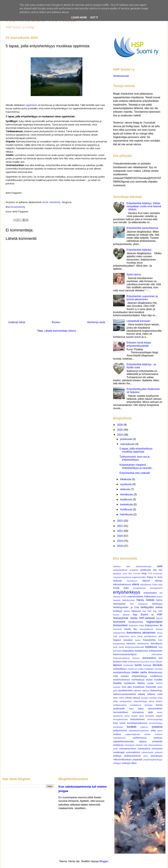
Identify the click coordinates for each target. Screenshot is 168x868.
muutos (117, 683)
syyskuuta (126, 484)
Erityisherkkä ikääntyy (139, 250)
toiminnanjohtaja (155, 719)
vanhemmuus (140, 738)
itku (135, 629)
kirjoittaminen (141, 651)
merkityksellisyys (122, 672)
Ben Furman (134, 574)
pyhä (115, 691)
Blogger (104, 861)
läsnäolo (157, 665)
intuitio (128, 629)
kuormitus (145, 662)
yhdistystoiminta (132, 756)
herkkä (127, 611)
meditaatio (149, 669)
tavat (142, 716)
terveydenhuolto (120, 719)
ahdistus (117, 566)
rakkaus (146, 691)
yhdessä (158, 752)
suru (131, 709)
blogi (144, 573)
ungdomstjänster (133, 734)
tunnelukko (118, 727)
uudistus (158, 734)
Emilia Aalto (121, 588)
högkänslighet (154, 622)
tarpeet (134, 716)
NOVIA (159, 683)
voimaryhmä (144, 749)
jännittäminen (151, 636)
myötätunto (129, 683)
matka (141, 669)
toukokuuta (127, 504)
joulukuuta (126, 439)
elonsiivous (132, 581)
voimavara (157, 749)
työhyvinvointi (120, 730)
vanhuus (158, 738)
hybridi (159, 618)
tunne (123, 723)
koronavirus (149, 658)
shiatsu (159, 701)
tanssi (160, 712)
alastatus (117, 574)
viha (145, 745)
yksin (146, 756)
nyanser (117, 687)
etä (161, 593)
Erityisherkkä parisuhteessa (142, 228)
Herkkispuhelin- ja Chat (126, 607)
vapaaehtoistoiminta (123, 741)
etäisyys (117, 597)
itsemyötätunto (146, 629)
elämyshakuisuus (122, 584)
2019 (120, 541)
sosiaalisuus (136, 705)
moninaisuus (138, 680)
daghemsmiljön (139, 577)
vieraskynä (129, 745)
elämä (136, 584)
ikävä (142, 625)
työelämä (157, 727)
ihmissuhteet (120, 625)
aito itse (158, 570)
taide (150, 712)
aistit (160, 566)
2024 (120, 435)
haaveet (117, 600)
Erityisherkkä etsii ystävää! (135, 473)
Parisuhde (151, 687)
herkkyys (118, 611)
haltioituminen (129, 600)
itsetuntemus (134, 633)
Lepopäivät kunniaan (138, 321)
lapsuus (118, 665)
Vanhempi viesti (96, 322)
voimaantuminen (128, 749)
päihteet (138, 691)
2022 (120, 526)
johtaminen (124, 636)
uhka (153, 730)
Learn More (79, 18)
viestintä (139, 745)
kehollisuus (157, 643)
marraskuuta (128, 444)
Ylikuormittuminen (122, 760)
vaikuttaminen (119, 738)
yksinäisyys (156, 756)
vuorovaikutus (133, 752)
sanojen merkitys (149, 698)
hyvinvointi (119, 622)
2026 (120, 425)
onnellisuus (139, 687)
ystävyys (126, 763)
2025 (120, 430)
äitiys (134, 763)
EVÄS (124, 597)
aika (128, 566)
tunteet (132, 727)
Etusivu (56, 322)
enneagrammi (156, 588)
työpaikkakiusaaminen (139, 731)
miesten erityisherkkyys (134, 676)
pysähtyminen (126, 690)
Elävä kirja (157, 585)
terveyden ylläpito (154, 716)
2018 (120, 546)
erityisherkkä (150, 593)
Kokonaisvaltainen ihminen (126, 658)
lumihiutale (128, 665)
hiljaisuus (136, 611)
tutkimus (144, 727)
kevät (121, 647)
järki (160, 636)
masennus (132, 669)
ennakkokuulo (139, 588)
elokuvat (117, 581)
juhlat (140, 636)
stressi (159, 705)
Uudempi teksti (17, 322)
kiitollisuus (151, 647)
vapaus (143, 741)
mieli (115, 676)
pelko (160, 687)
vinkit (115, 749)
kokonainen (157, 654)
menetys (158, 669)
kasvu (138, 640)
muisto (149, 680)
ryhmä (128, 698)
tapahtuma (118, 716)
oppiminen (31, 105)
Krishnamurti (134, 662)
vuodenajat (119, 752)
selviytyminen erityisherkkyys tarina (137, 701)
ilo (161, 625)
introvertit (117, 629)
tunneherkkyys (156, 723)
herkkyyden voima (151, 607)
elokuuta (125, 489)
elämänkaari (146, 585)
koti (161, 658)
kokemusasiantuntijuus (125, 654)
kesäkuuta (126, 499)
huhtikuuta (126, 509)
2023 (120, 521)
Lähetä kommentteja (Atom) (60, 331)
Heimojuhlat (119, 604)
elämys (159, 581)
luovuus (147, 665)
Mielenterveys (155, 672)
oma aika (127, 687)
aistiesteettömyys (144, 566)
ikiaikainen (134, 625)
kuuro (152, 662)
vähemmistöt (148, 752)
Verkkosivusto (121, 76)
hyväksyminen (136, 622)
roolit (160, 694)
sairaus (136, 698)
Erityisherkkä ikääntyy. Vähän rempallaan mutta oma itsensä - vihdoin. (144, 206)
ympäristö (137, 760)
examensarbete (135, 597)
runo (115, 698)
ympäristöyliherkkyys (153, 760)
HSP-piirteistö (147, 618)
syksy (141, 709)
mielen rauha (139, 672)
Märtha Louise (146, 683)
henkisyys (157, 604)
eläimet (146, 581)
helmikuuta (127, 514)
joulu (133, 636)
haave (160, 597)
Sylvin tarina (134, 274)
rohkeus (151, 694)
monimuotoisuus (122, 680)
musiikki (158, 680)
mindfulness (156, 676)
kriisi (125, 662)
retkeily (142, 694)
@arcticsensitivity (15, 207)
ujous (160, 731)
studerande (119, 709)
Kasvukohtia (149, 640)
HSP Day (152, 611)
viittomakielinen (155, 745)
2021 (120, 531)
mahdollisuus (120, 669)
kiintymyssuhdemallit (134, 647)
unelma (117, 734)
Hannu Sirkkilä (145, 600)
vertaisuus (118, 745)
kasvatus (128, 640)
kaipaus (117, 640)
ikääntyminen (152, 625)
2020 (120, 536)
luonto (138, 665)
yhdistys (117, 756)
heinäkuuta (127, 494)
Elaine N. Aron (155, 577)
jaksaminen (149, 633)
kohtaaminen (156, 651)
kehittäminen (143, 644)
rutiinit (121, 698)
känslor (159, 662)
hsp (144, 611)
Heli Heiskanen (139, 604)
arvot (125, 574)
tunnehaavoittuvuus (137, 723)
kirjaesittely (128, 651)
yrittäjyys (117, 763)
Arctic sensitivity (52, 202)
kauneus (131, 643)
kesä (115, 647)
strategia (148, 705)
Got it (94, 18)
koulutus (117, 662)
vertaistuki (157, 741)
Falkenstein (150, 597)
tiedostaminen (137, 719)
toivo (115, 723)
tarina (127, 716)
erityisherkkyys (127, 592)
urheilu (147, 734)
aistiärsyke (146, 570)
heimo (159, 600)
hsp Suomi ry (143, 615)
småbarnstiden (120, 705)
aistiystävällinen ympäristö (126, 570)
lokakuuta (126, 479)
